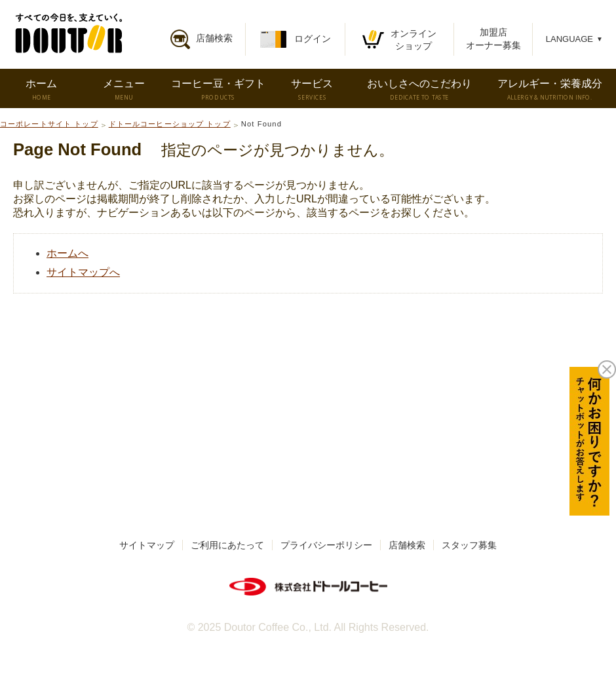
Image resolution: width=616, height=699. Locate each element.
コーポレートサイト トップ (49, 124)
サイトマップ (147, 545)
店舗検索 (407, 545)
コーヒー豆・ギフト (218, 90)
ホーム (41, 90)
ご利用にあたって (227, 545)
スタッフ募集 (469, 545)
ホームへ (67, 253)
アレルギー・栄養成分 (550, 90)
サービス (312, 90)
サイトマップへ (83, 272)
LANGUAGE (574, 39)
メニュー (124, 90)
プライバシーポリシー (326, 545)
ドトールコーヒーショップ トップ (170, 124)
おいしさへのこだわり (419, 90)
